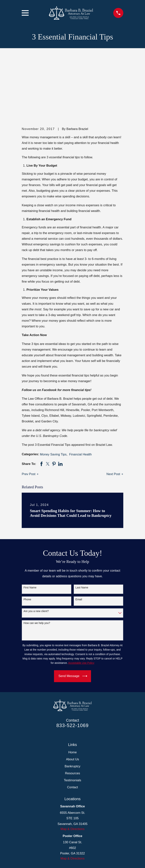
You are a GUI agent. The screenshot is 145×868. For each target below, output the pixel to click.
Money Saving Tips (53, 391)
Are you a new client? (36, 548)
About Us (73, 696)
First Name (30, 524)
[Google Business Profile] (82, 815)
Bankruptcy (72, 703)
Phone (27, 536)
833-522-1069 (73, 662)
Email (79, 536)
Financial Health (80, 391)
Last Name (82, 524)
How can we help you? (37, 560)
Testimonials (72, 717)
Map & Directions (73, 766)
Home (72, 689)
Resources (72, 710)
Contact (72, 724)
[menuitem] (27, 859)
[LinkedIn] (72, 815)
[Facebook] (63, 815)
